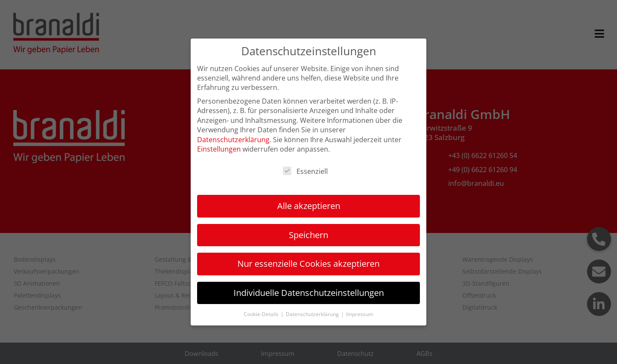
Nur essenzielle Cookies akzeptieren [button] (308, 264)
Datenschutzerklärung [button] (313, 314)
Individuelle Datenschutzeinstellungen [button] (309, 293)
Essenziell (305, 171)
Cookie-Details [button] (262, 314)
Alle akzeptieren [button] (309, 206)
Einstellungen (219, 149)
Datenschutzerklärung (233, 140)
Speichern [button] (308, 235)
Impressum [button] (360, 314)
